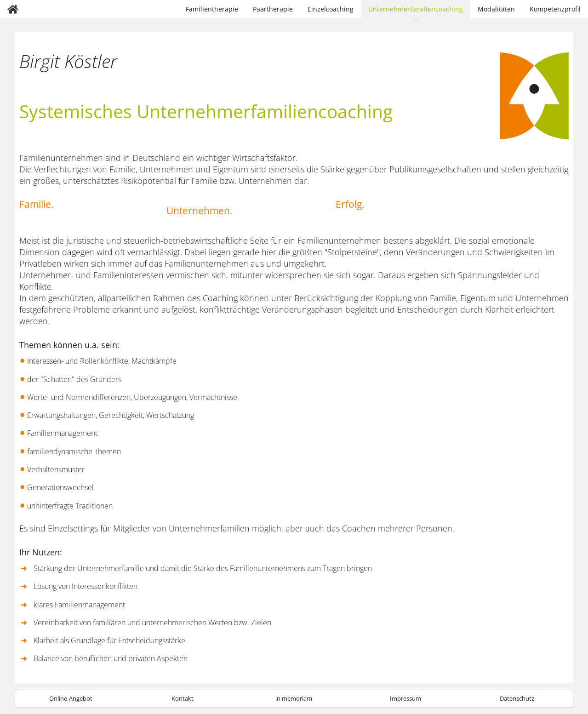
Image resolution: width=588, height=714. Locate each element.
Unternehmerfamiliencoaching (416, 9)
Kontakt (183, 698)
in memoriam (294, 698)
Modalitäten (496, 9)
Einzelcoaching (331, 9)
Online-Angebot (71, 698)
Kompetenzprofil (555, 9)
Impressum (405, 698)
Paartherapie (273, 9)
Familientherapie (212, 9)
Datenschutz (517, 698)
